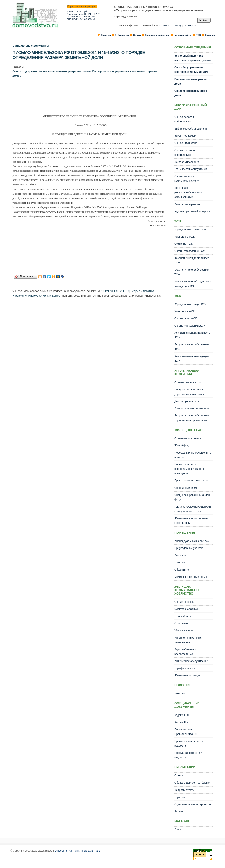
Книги (178, 830)
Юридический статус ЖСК (190, 304)
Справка (210, 35)
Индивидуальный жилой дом (192, 541)
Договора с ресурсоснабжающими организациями (188, 192)
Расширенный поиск (157, 35)
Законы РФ (181, 722)
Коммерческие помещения (191, 577)
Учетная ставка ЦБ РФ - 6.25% (84, 14)
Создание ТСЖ (184, 244)
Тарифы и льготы (185, 668)
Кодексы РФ (182, 715)
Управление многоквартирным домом (64, 71)
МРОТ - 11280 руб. (77, 11)
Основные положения (188, 438)
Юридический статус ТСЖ (190, 230)
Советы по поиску (171, 25)
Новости (179, 693)
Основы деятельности (188, 382)
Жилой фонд (182, 446)
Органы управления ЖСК (190, 326)
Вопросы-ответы (184, 790)
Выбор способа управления (191, 129)
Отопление (181, 623)
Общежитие (182, 570)
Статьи (179, 776)
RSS (198, 35)
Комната (180, 563)
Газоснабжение (184, 616)
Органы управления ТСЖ (190, 251)
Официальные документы (31, 46)
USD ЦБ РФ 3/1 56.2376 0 (81, 17)
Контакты (75, 851)
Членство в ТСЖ (185, 237)
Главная (106, 35)
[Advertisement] (91, 97)
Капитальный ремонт (187, 204)
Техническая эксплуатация (191, 169)
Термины (180, 797)
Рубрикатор (122, 35)
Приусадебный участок (188, 548)
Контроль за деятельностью (191, 408)
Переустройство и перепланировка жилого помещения (189, 469)
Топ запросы (190, 25)
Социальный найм (186, 488)
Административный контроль (192, 211)
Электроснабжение (186, 609)
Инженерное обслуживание (191, 661)
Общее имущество (186, 143)
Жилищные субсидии (187, 675)
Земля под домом (25, 71)
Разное (179, 811)
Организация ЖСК (186, 319)
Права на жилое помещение (192, 481)
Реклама (88, 851)
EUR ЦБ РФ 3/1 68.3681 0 (81, 19)
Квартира (180, 555)
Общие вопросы (184, 602)
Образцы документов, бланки (192, 783)
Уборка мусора (184, 630)
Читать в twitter (183, 35)
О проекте (61, 851)
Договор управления (187, 162)
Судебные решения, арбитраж (193, 804)
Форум (137, 35)
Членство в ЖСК (185, 311)
